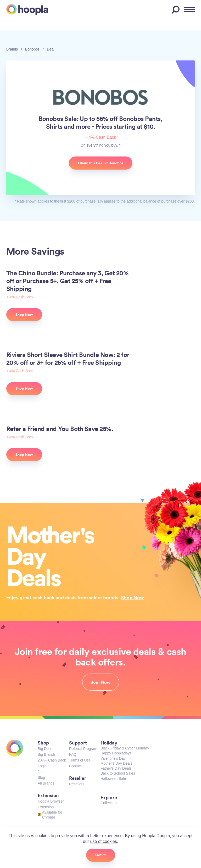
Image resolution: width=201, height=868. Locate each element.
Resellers (77, 784)
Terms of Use (80, 760)
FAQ (73, 754)
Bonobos (32, 49)
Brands (12, 49)
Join (41, 772)
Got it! (101, 855)
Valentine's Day (113, 758)
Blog (41, 777)
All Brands (46, 783)
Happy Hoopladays (116, 753)
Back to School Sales (118, 773)
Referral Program (83, 749)
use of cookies (103, 841)
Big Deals (46, 749)
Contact (75, 766)
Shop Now (132, 597)
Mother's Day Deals (116, 763)
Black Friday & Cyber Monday (125, 748)
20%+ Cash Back (52, 760)
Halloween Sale (113, 779)
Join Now (101, 682)
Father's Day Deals (116, 768)
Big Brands (47, 754)
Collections (109, 803)
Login (42, 766)
